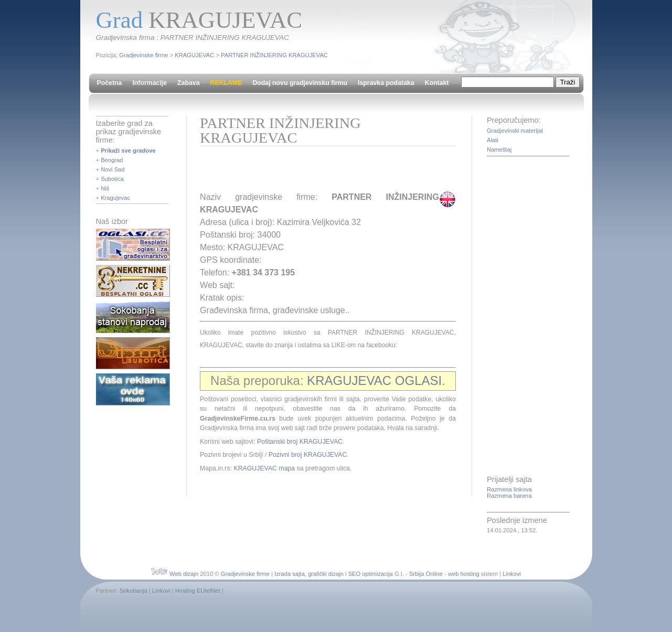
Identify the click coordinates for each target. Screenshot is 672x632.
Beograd (112, 160)
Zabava (188, 83)
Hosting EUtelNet (198, 591)
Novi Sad (113, 169)
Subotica (112, 179)
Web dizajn (184, 574)
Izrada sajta (290, 574)
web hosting (464, 574)
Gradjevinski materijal (515, 131)
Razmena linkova (509, 489)
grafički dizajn (326, 574)
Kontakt (437, 83)
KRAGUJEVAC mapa (264, 468)
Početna (110, 83)
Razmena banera (509, 496)
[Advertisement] (323, 173)
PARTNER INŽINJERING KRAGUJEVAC (274, 55)
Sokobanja (134, 591)
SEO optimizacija (371, 574)
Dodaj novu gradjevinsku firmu (300, 83)
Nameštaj (499, 149)
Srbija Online (426, 574)
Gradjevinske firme (143, 55)
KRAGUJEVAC (194, 55)
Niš (105, 188)
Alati (493, 140)
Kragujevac (115, 198)
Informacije (150, 83)
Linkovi (512, 574)
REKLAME (226, 83)
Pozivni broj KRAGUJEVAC (308, 455)
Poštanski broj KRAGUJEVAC (300, 442)
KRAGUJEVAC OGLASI (374, 381)
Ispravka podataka (386, 83)
